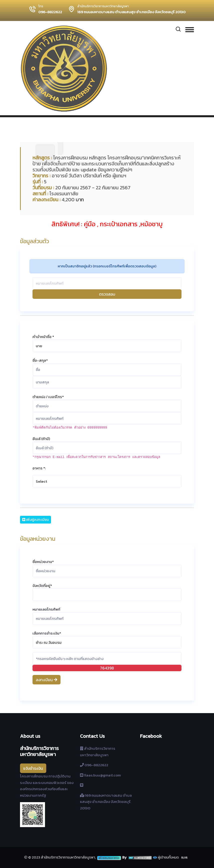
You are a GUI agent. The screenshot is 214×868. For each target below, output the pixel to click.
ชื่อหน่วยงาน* (43, 562)
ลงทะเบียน (46, 680)
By (137, 858)
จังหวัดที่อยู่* (42, 586)
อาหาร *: (39, 468)
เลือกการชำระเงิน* (47, 633)
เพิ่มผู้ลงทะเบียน (35, 520)
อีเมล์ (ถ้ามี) (41, 439)
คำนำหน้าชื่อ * (43, 337)
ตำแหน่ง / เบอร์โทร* (48, 397)
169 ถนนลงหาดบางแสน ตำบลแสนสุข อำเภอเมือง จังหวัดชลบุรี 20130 (131, 12)
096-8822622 (50, 12)
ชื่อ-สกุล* (40, 360)
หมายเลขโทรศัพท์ (46, 609)
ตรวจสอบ (107, 294)
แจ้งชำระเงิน (33, 768)
